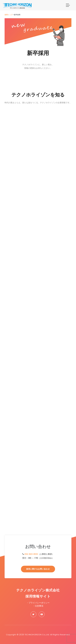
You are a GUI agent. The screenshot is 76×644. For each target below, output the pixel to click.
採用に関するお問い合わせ (38, 569)
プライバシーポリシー (39, 603)
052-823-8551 (31, 554)
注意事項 (39, 606)
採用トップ (9, 15)
